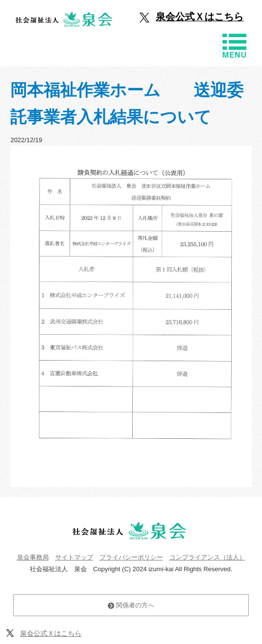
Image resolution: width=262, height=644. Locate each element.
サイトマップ (74, 557)
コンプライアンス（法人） (207, 557)
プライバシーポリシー (131, 557)
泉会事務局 (33, 557)
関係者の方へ (131, 605)
